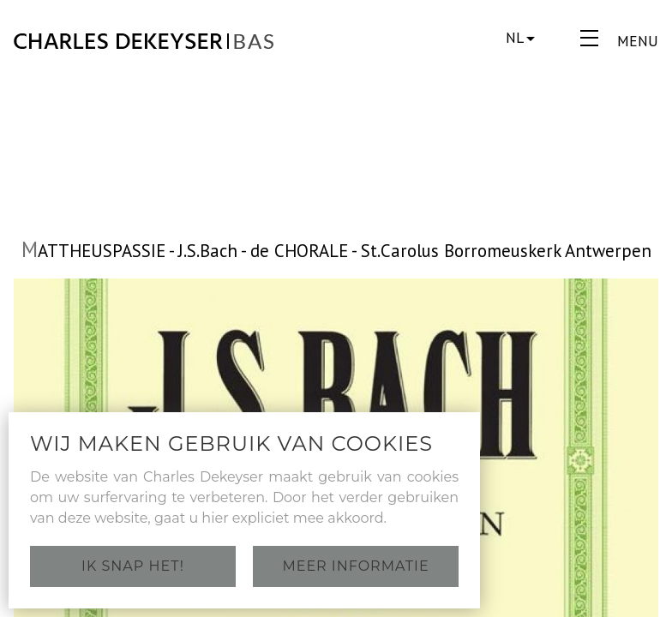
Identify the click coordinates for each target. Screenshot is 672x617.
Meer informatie (355, 566)
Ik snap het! (133, 566)
